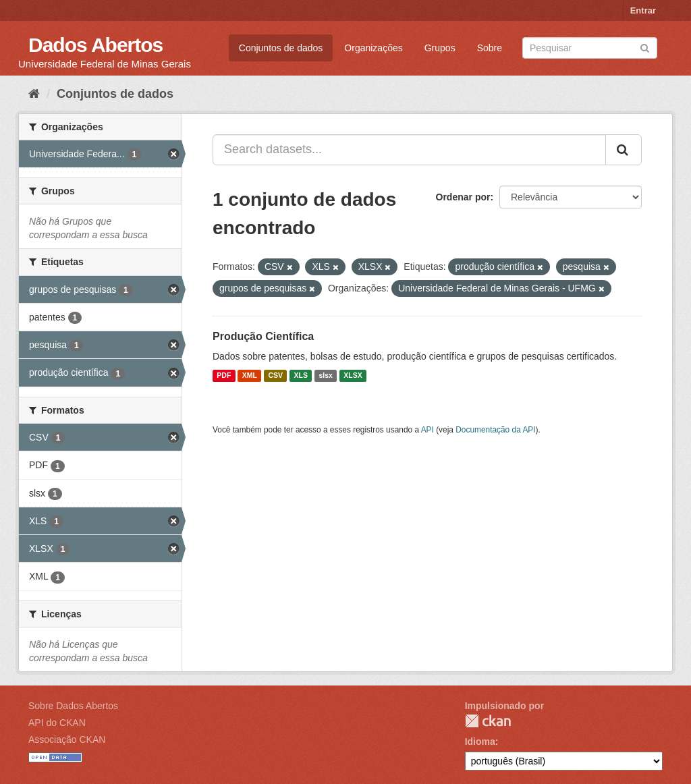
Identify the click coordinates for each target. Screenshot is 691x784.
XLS (301, 376)
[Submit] (645, 47)
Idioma (480, 741)
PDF (224, 376)
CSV (275, 376)
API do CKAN (57, 723)
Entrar (643, 10)
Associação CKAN (67, 739)
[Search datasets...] (409, 150)
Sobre (490, 48)
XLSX (353, 376)
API (427, 430)
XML (250, 376)
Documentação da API (495, 430)
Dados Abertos (95, 45)
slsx (325, 376)
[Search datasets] (590, 48)
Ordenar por (463, 197)
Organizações (373, 48)
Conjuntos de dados (281, 48)
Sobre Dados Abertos (73, 706)
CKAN (488, 721)
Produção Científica (263, 336)
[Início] (34, 94)
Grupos (440, 48)
